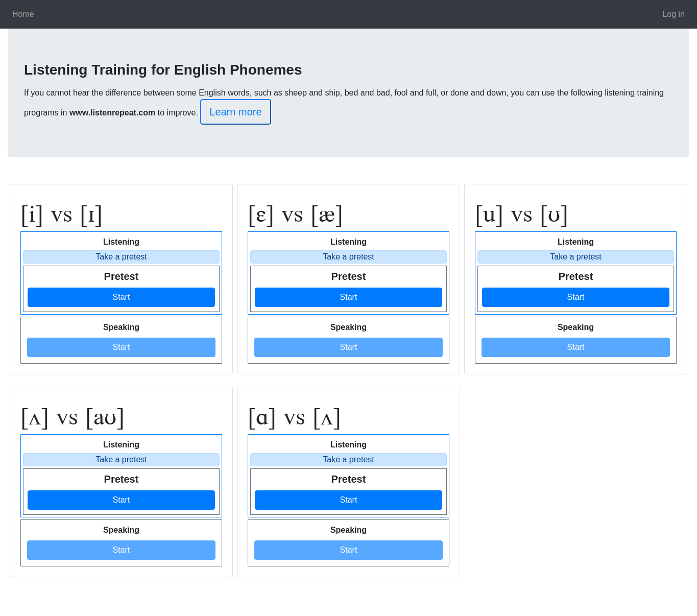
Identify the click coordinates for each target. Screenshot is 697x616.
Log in (674, 14)
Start (122, 297)
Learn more (235, 112)
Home (23, 14)
